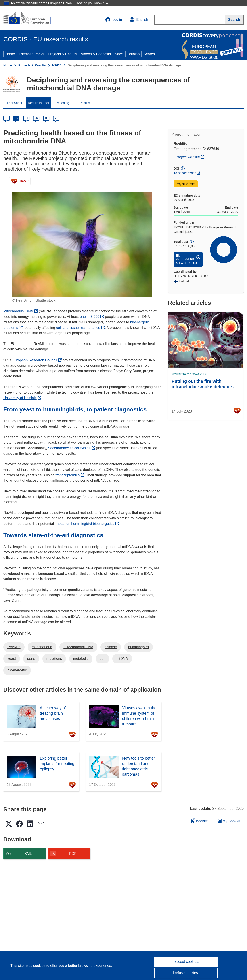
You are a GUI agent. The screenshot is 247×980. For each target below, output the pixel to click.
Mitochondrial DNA (21, 311)
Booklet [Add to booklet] (200, 820)
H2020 (57, 65)
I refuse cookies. (186, 973)
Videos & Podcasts (96, 54)
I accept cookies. (186, 962)
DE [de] (7, 118)
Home (10, 54)
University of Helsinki (22, 398)
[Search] (234, 20)
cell (103, 659)
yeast (12, 659)
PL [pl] (56, 118)
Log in (114, 20)
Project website (191, 156)
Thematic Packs (31, 54)
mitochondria (42, 647)
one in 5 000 (92, 317)
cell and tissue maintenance (80, 328)
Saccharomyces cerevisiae (72, 448)
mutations (54, 659)
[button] (139, 20)
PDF (73, 854)
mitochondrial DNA (78, 647)
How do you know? (92, 3)
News (119, 54)
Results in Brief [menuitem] (38, 103)
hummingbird (138, 647)
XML (28, 854)
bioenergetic (17, 670)
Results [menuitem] (85, 103)
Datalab (133, 54)
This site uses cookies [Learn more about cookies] (28, 966)
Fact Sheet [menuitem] (15, 103)
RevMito (14, 647)
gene (31, 659)
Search (149, 54)
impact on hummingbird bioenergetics (87, 524)
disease (111, 647)
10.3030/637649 (185, 173)
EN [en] (16, 118)
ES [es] (26, 118)
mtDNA (122, 659)
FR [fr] (36, 118)
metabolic (81, 659)
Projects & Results (63, 54)
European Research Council (37, 360)
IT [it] (46, 118)
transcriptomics (70, 475)
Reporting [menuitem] (62, 103)
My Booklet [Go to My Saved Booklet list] (229, 821)
